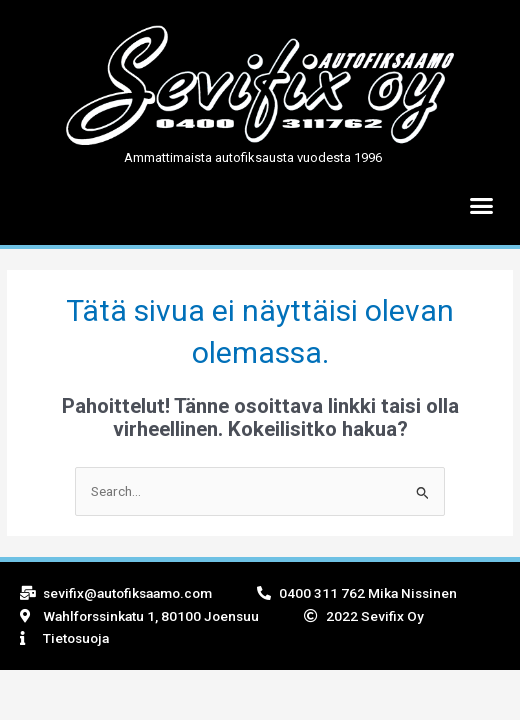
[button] (482, 206)
